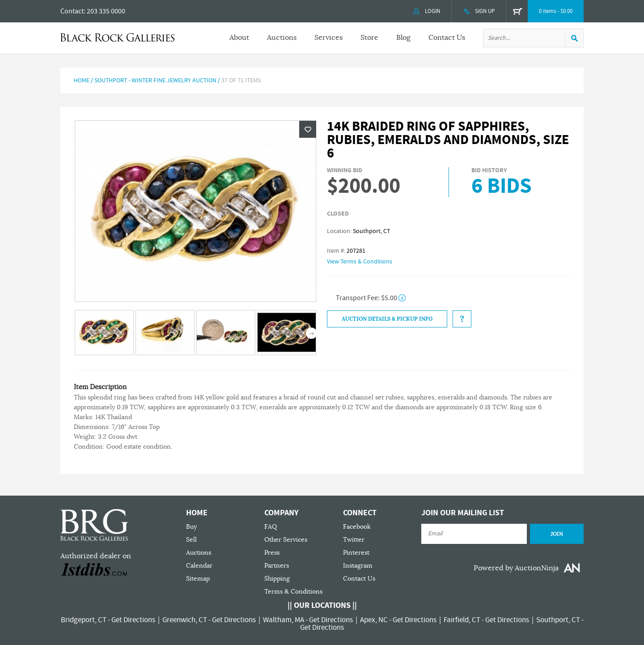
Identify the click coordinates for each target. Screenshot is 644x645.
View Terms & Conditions (360, 262)
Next (311, 333)
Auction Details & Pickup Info (387, 319)
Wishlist (308, 129)
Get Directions (133, 620)
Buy (191, 527)
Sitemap (198, 579)
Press (272, 553)
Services (328, 38)
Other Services (286, 540)
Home (82, 81)
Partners (277, 566)
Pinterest (356, 553)
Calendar (199, 566)
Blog (403, 38)
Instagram (358, 566)
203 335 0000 (106, 11)
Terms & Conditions (293, 592)
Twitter (354, 540)
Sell (191, 540)
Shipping (277, 579)
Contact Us (447, 38)
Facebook (357, 527)
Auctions (282, 38)
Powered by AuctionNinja (516, 568)
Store (369, 38)
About (239, 38)
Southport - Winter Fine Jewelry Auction (156, 81)
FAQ (271, 527)
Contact (72, 11)
